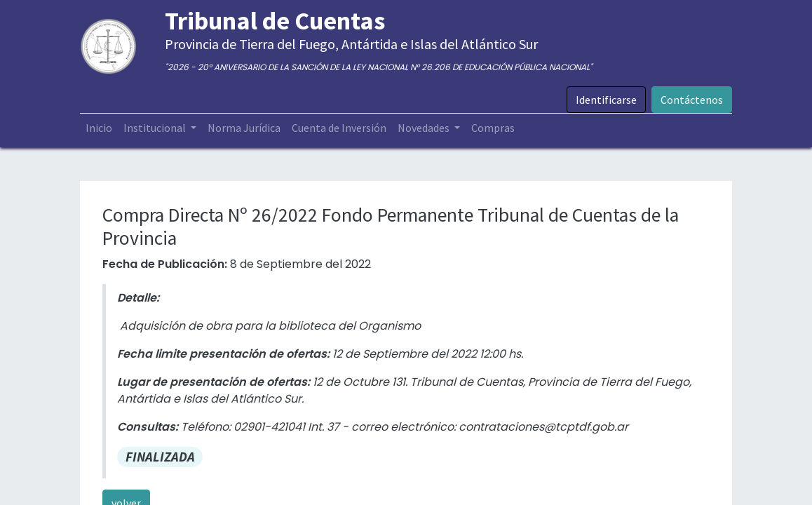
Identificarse (606, 100)
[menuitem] (99, 128)
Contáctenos (692, 100)
